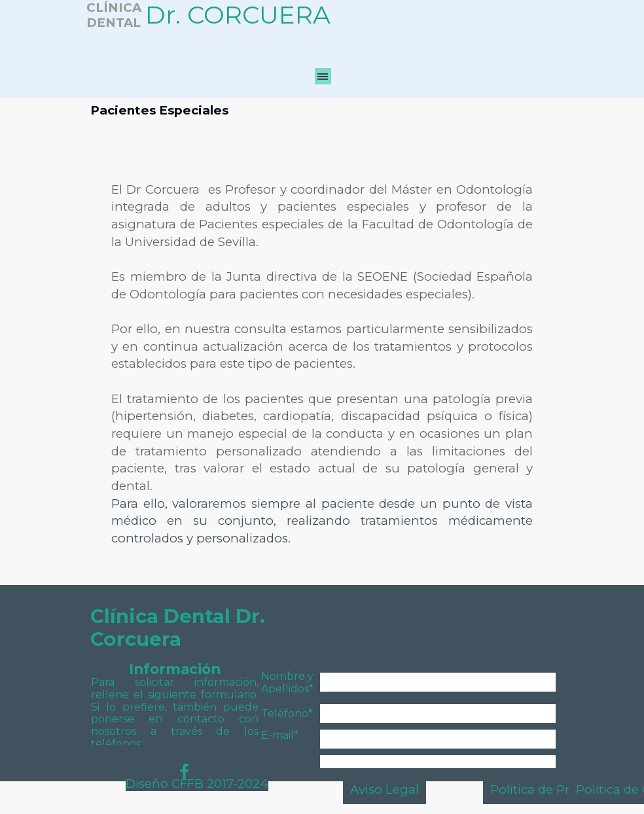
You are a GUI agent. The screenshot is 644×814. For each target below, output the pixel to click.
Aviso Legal (385, 789)
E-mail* (280, 735)
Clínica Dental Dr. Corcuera (180, 628)
